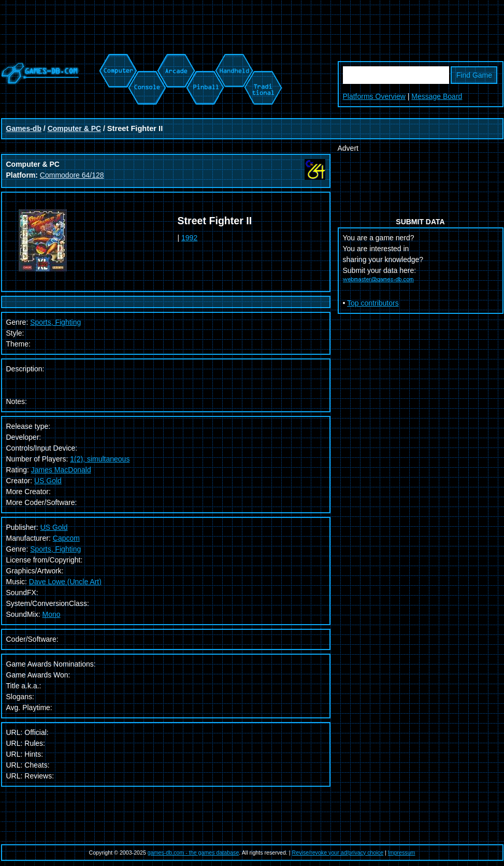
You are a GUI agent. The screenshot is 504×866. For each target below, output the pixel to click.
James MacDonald (61, 470)
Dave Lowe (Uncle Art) (65, 582)
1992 (189, 238)
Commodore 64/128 (72, 175)
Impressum (402, 853)
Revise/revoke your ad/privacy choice (338, 853)
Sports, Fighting (55, 322)
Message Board (437, 96)
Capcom (66, 538)
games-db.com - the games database (193, 853)
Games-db (24, 128)
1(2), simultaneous (100, 459)
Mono (52, 614)
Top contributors (373, 303)
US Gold (48, 481)
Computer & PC (74, 128)
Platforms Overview (374, 96)
